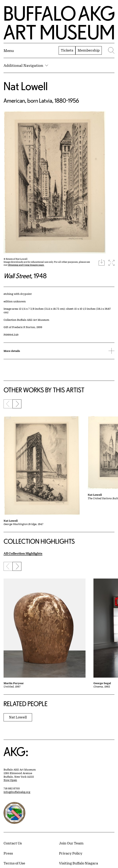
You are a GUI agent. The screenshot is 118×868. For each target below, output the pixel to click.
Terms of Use (14, 863)
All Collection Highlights (23, 553)
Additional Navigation (26, 65)
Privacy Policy (71, 853)
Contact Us (13, 843)
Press (8, 853)
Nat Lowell (26, 86)
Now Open (10, 780)
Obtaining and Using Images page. (26, 265)
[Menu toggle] (9, 51)
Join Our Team (71, 843)
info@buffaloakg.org (17, 792)
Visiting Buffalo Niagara (79, 863)
